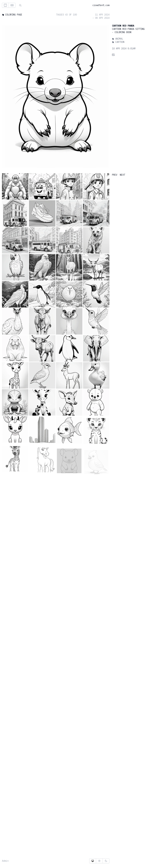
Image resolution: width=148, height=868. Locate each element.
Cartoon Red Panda (123, 26)
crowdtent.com (101, 5)
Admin (5, 861)
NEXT (122, 175)
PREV (115, 175)
